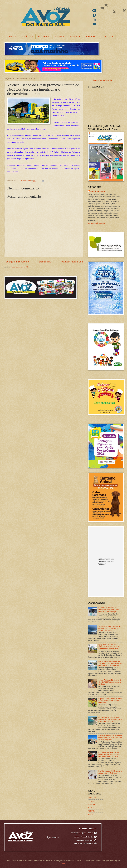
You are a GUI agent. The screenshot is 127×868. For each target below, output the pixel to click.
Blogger (63, 863)
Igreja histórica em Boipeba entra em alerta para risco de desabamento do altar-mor (109, 647)
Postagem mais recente (17, 262)
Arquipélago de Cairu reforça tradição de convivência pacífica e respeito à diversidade (110, 719)
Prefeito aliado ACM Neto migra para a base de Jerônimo (110, 772)
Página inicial (44, 262)
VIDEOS (91, 814)
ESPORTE (75, 37)
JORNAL (91, 37)
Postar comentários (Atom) (21, 267)
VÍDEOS (60, 37)
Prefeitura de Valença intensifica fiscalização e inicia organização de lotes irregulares (110, 738)
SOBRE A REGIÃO (98, 191)
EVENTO (91, 804)
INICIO (12, 37)
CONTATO (107, 37)
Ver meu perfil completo (97, 223)
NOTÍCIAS (27, 37)
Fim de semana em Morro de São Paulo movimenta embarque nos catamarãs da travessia (110, 663)
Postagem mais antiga (71, 262)
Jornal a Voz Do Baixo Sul (103, 80)
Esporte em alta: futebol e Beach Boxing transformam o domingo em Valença (110, 701)
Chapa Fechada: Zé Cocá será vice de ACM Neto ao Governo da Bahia (110, 682)
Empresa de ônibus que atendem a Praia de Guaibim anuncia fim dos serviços (109, 610)
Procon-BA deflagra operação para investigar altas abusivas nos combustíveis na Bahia (109, 754)
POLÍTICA (44, 37)
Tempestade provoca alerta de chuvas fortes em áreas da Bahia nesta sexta (109, 628)
